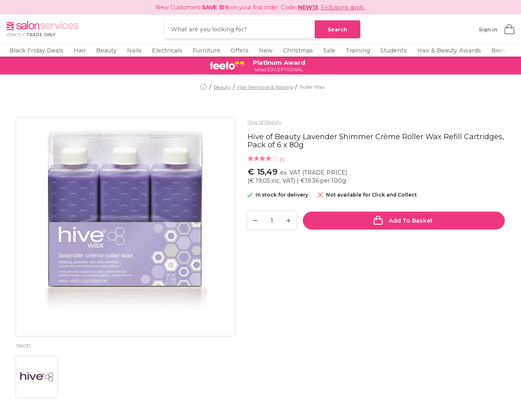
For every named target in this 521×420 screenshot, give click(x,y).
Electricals (167, 50)
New (266, 50)
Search (337, 30)
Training (358, 50)
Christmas (298, 50)
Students (394, 50)
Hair (80, 50)
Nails (134, 50)
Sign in (488, 30)
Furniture (206, 50)
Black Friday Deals (36, 50)
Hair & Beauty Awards (449, 50)
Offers (240, 50)
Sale (329, 50)
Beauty (106, 50)
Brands (502, 50)
